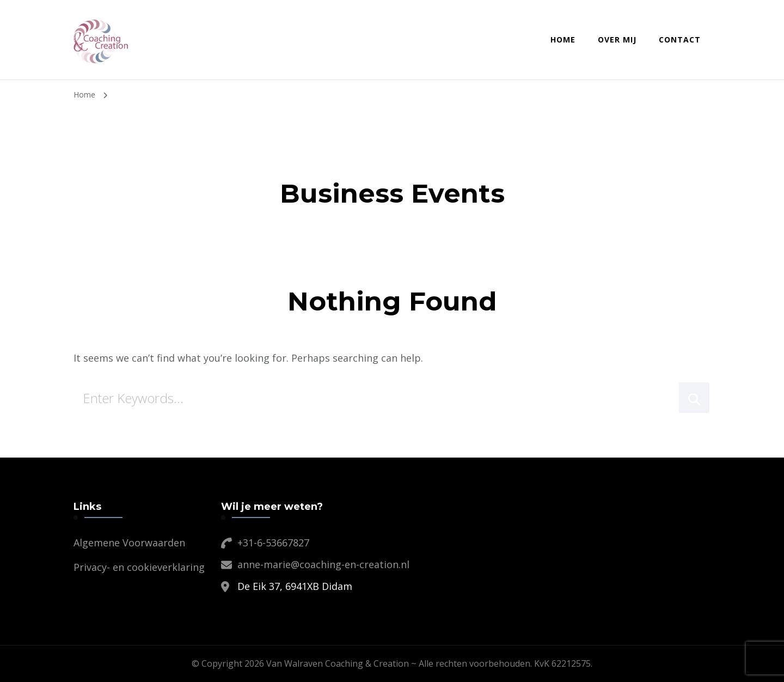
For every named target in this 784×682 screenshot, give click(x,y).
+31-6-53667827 (273, 543)
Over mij (617, 39)
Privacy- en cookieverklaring (139, 567)
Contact (680, 39)
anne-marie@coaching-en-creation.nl (323, 564)
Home (563, 39)
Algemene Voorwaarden (129, 543)
